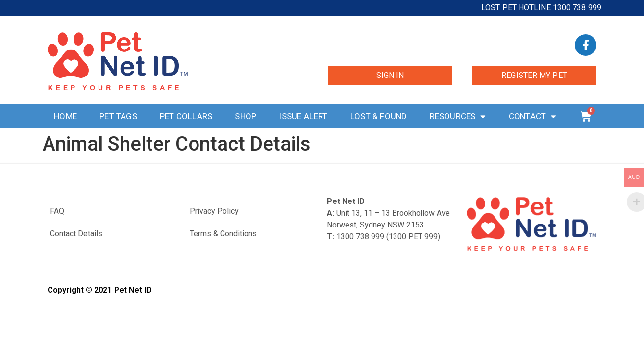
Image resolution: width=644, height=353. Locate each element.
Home (65, 116)
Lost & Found (379, 116)
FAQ (57, 211)
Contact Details (76, 234)
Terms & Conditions (223, 234)
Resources (458, 116)
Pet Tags (118, 116)
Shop (246, 116)
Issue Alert (303, 116)
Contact (533, 116)
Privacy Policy (214, 211)
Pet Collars (186, 116)
